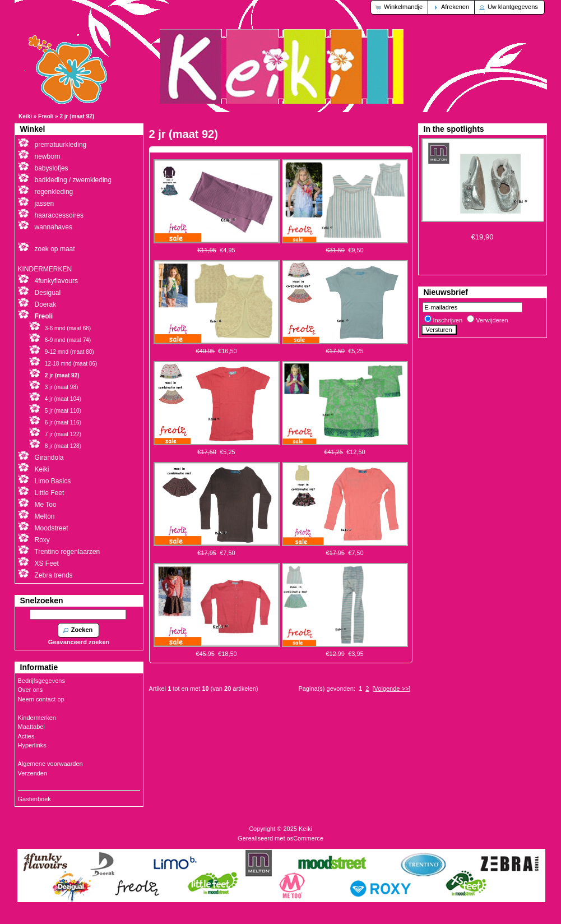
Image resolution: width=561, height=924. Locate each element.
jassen (45, 204)
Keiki (25, 116)
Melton (45, 516)
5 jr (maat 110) (63, 411)
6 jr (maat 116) (63, 422)
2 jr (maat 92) (77, 116)
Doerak (46, 304)
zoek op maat (55, 249)
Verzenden (33, 773)
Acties (26, 736)
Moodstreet (52, 528)
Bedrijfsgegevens (41, 681)
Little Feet (50, 493)
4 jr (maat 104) (63, 399)
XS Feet (47, 563)
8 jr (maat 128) (63, 446)
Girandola (49, 458)
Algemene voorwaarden (50, 764)
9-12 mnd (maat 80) (69, 352)
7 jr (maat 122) (63, 434)
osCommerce (305, 838)
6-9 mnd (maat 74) (68, 340)
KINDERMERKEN (45, 269)
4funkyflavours (56, 281)
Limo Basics (53, 481)
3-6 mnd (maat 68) (68, 328)
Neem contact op (41, 699)
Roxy (42, 540)
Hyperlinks (32, 745)
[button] (400, 7)
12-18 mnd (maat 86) (71, 364)
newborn (48, 156)
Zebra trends (54, 575)
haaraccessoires (59, 215)
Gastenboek (34, 799)
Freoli (46, 116)
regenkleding (54, 192)
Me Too (46, 505)
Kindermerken (37, 718)
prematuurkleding (61, 145)
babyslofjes (52, 168)
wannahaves (54, 227)
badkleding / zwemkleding (73, 180)
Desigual (48, 293)
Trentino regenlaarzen (67, 552)
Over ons (31, 690)
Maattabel (31, 727)
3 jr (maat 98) (61, 387)
